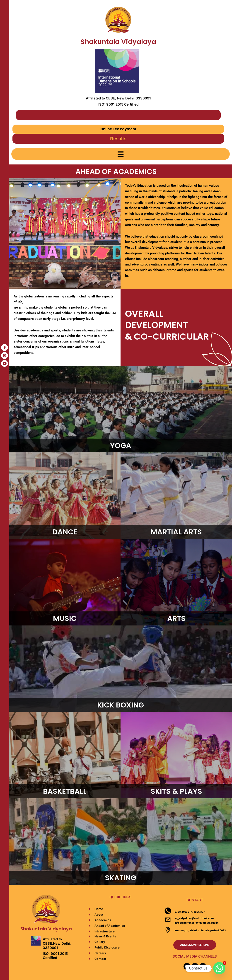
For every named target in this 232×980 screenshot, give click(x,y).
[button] (121, 154)
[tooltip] (5, 348)
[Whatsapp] (219, 968)
